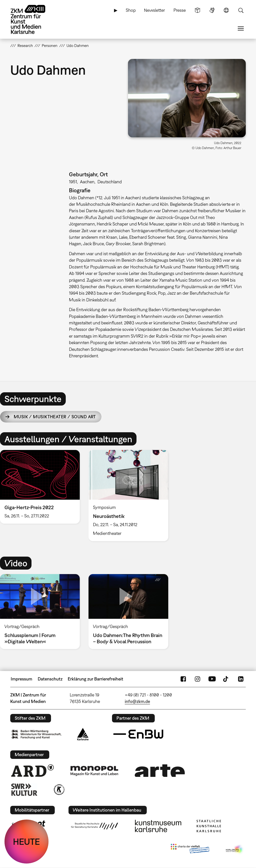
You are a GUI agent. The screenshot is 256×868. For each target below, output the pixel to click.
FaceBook (183, 679)
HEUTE (26, 842)
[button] (187, 98)
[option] (128, 496)
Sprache (226, 10)
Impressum (21, 679)
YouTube (212, 679)
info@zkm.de (137, 701)
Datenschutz (50, 679)
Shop (131, 10)
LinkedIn (241, 679)
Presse (180, 10)
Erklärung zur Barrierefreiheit (95, 679)
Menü (241, 28)
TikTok (226, 679)
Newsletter (154, 10)
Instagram (197, 679)
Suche (241, 10)
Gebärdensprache (212, 10)
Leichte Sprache (197, 10)
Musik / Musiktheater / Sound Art (55, 417)
